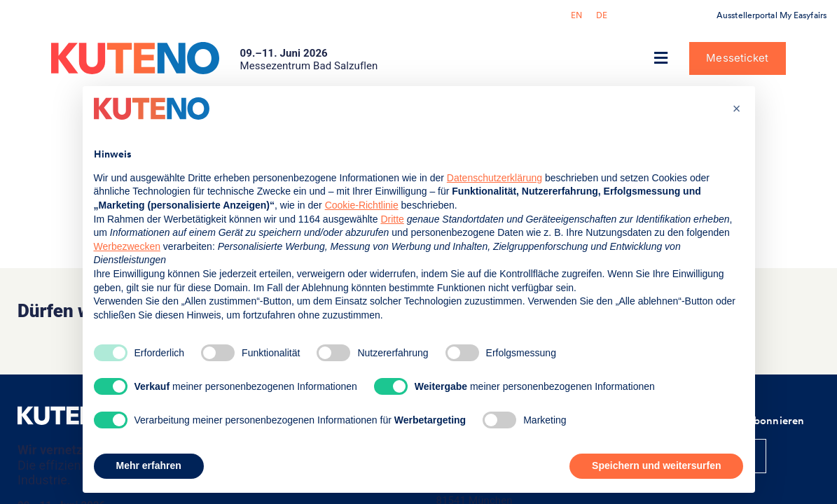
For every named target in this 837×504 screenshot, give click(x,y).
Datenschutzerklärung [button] (494, 178)
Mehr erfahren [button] (149, 465)
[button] (660, 58)
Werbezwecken (127, 246)
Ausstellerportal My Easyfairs (772, 15)
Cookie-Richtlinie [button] (362, 205)
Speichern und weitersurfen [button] (656, 465)
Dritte (392, 219)
